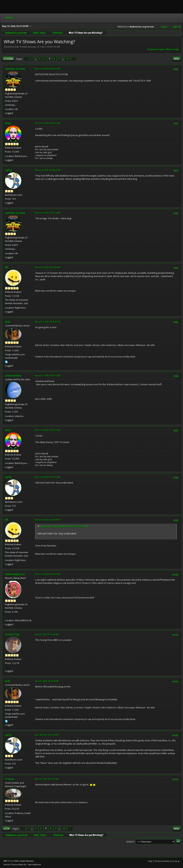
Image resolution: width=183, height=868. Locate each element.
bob (8, 322)
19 (68, 59)
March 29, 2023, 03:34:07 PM (48, 574)
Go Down (8, 59)
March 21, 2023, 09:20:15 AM (48, 123)
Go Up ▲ (176, 861)
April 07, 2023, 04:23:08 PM (47, 681)
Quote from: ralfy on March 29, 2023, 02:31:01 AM (64, 526)
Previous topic (156, 49)
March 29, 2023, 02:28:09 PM (48, 520)
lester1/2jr (12, 634)
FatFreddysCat (15, 574)
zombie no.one (15, 69)
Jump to (130, 841)
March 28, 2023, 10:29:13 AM (48, 430)
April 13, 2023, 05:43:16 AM (47, 779)
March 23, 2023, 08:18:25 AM (48, 267)
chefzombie (13, 376)
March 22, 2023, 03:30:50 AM (48, 170)
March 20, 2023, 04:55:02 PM (48, 69)
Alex (8, 123)
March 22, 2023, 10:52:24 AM (48, 213)
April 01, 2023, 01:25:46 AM (47, 634)
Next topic (173, 49)
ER (7, 267)
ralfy (8, 170)
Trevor (10, 779)
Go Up (6, 829)
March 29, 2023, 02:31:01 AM (48, 477)
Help (150, 861)
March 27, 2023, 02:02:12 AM (48, 376)
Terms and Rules (162, 861)
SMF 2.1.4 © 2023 (11, 861)
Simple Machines (27, 861)
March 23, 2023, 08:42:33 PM (48, 322)
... (36, 59)
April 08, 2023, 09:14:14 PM (47, 735)
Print (177, 59)
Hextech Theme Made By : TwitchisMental (22, 864)
